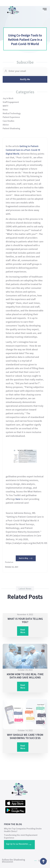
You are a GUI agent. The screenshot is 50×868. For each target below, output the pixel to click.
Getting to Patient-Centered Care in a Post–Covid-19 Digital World (23, 150)
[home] (12, 10)
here (18, 499)
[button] (45, 9)
